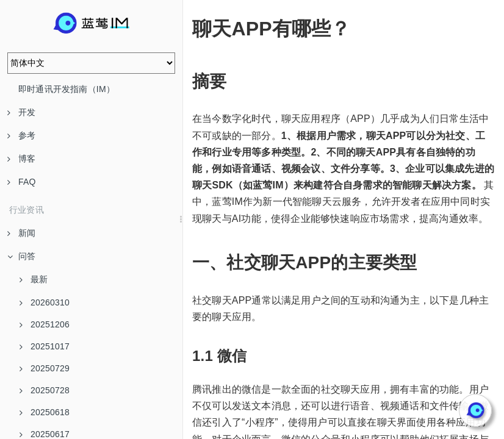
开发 (21, 112)
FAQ (22, 182)
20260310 (45, 302)
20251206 (45, 324)
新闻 (21, 233)
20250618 (45, 412)
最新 (34, 279)
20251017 (45, 346)
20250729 (45, 368)
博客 (21, 159)
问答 (21, 256)
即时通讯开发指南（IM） (67, 89)
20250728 (45, 390)
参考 (21, 135)
